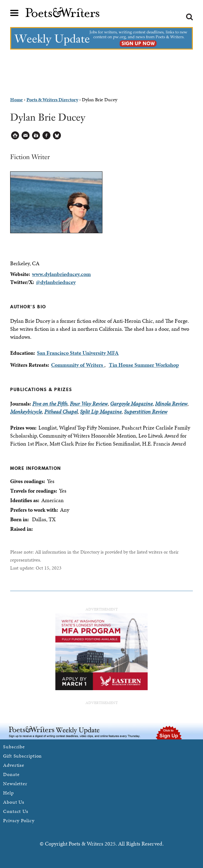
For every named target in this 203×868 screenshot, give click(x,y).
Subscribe (14, 747)
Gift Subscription (22, 756)
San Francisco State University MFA (78, 353)
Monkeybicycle (26, 412)
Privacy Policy (19, 820)
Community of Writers (78, 365)
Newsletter (15, 784)
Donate (11, 774)
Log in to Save (36, 136)
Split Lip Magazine (101, 412)
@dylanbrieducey (56, 282)
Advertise (14, 765)
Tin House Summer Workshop (144, 365)
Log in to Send (26, 136)
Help (8, 793)
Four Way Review (89, 404)
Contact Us (16, 811)
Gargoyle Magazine (131, 404)
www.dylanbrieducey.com (61, 274)
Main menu (14, 13)
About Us (14, 802)
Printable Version (15, 136)
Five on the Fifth (50, 404)
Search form (189, 17)
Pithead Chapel (61, 412)
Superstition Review (146, 412)
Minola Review (171, 404)
